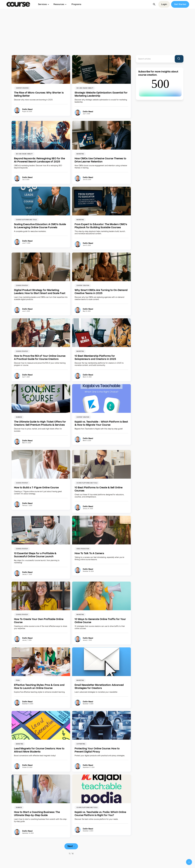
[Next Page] (71, 846)
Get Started (180, 4)
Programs (76, 4)
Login (164, 4)
